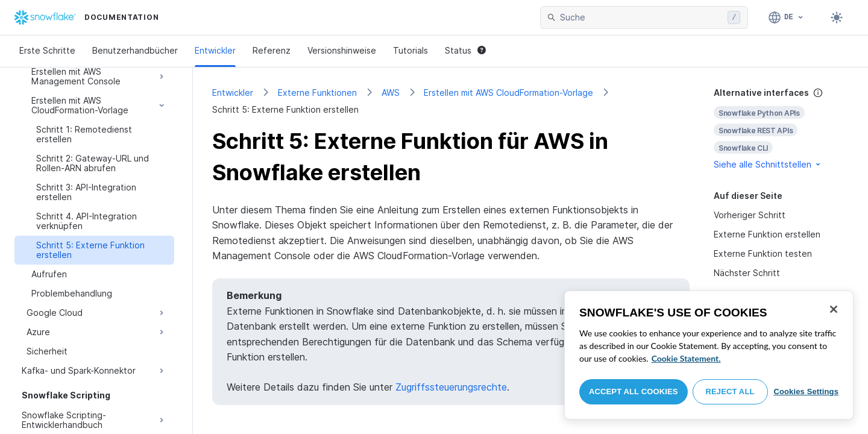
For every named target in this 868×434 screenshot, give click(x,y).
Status (465, 50)
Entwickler (215, 50)
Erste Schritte (47, 50)
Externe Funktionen (317, 93)
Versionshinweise (342, 50)
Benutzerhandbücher (135, 50)
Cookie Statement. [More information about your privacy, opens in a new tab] (686, 358)
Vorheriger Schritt (750, 215)
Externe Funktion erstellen (767, 234)
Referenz (272, 50)
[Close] (834, 309)
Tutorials (410, 50)
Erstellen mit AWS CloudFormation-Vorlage (508, 93)
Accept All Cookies (634, 392)
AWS (391, 93)
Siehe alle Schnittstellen (768, 164)
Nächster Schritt (747, 273)
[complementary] (781, 129)
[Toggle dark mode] (837, 17)
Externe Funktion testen (763, 253)
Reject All (730, 392)
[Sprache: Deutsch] (786, 17)
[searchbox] (641, 17)
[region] (709, 355)
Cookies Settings (806, 392)
